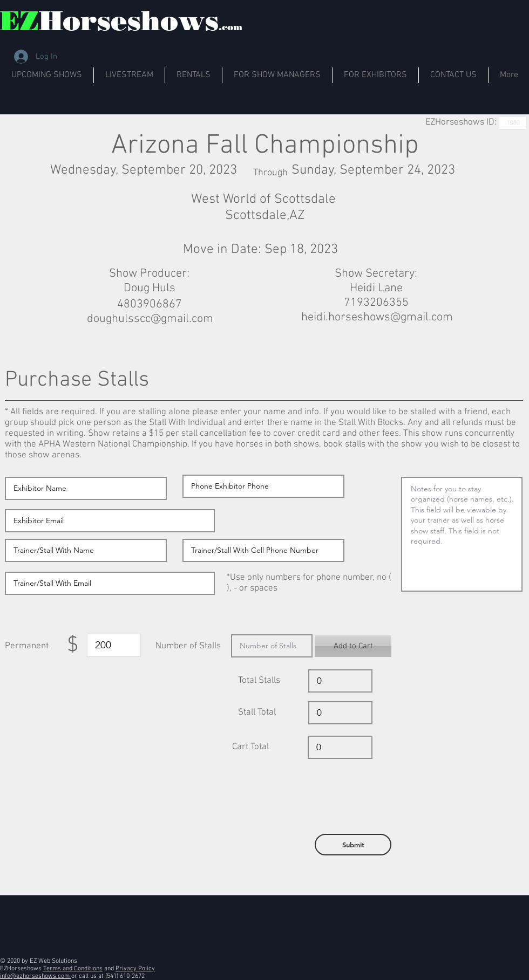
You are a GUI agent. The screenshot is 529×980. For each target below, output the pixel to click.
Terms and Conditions (73, 969)
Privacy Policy (135, 969)
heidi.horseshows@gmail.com (377, 317)
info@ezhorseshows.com (36, 976)
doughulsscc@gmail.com (150, 319)
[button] (353, 646)
